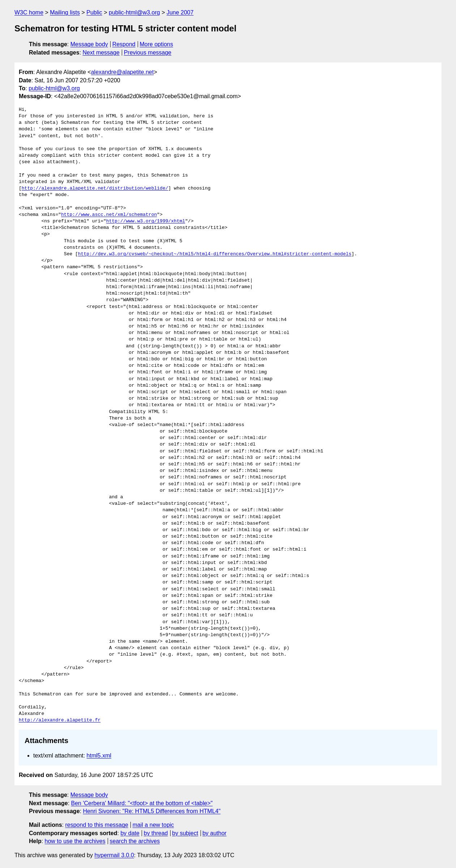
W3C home (29, 12)
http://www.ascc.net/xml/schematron (109, 215)
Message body (89, 44)
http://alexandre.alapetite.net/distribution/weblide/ (95, 188)
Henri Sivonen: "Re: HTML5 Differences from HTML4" (152, 811)
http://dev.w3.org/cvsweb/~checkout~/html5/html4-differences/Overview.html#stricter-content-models (215, 254)
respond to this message (96, 825)
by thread (156, 833)
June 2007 (180, 12)
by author (214, 833)
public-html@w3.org (134, 12)
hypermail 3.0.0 (114, 855)
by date (130, 833)
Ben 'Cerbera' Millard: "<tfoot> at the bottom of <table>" (142, 803)
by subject (185, 833)
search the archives (135, 841)
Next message (101, 53)
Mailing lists (65, 12)
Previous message (148, 53)
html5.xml (99, 756)
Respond (124, 44)
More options (157, 44)
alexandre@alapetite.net (122, 72)
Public (94, 12)
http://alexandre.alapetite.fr (60, 720)
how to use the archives (75, 841)
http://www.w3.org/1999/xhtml (146, 221)
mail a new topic (153, 825)
